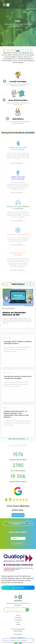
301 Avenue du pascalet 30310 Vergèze (18, 630)
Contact (18, 625)
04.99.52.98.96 (18, 634)
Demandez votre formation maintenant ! (20, 523)
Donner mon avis (18, 515)
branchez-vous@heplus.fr (18, 638)
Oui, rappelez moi (18, 544)
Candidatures (18, 620)
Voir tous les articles (18, 439)
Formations (18, 618)
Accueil (18, 615)
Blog (18, 622)
